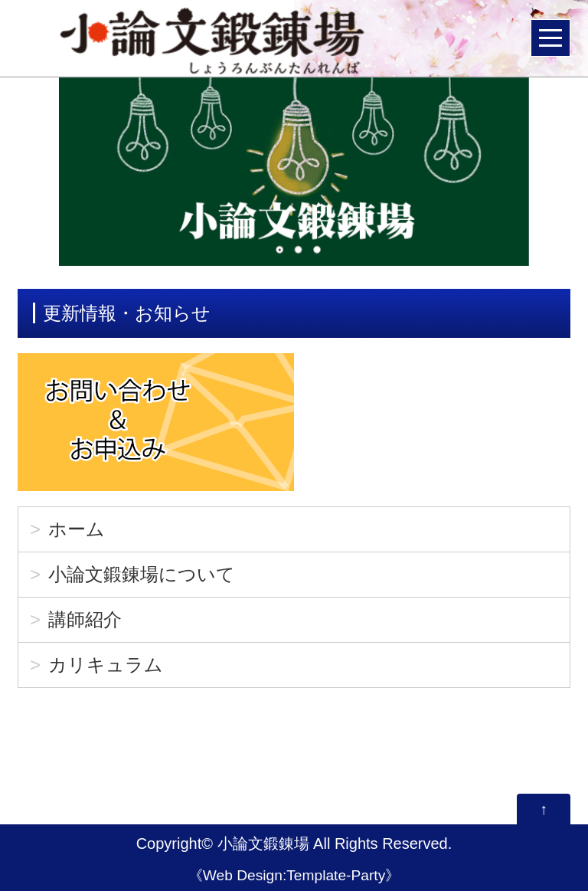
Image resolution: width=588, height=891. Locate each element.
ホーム (77, 529)
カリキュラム (106, 665)
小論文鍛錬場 (263, 844)
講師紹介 (85, 619)
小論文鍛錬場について (142, 574)
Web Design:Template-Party (294, 875)
